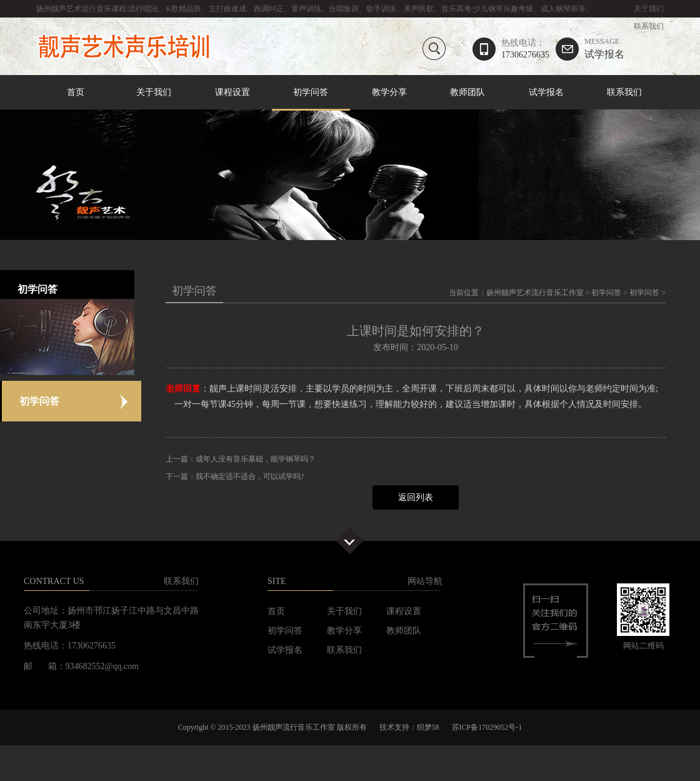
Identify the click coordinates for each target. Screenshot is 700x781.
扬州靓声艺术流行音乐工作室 (535, 293)
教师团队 (467, 92)
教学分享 (389, 92)
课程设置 (232, 92)
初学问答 (311, 93)
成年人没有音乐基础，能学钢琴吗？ (256, 459)
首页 (76, 92)
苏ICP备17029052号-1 (487, 727)
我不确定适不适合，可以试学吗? (250, 476)
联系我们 (649, 26)
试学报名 (604, 48)
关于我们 (649, 9)
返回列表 (416, 497)
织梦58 (428, 727)
